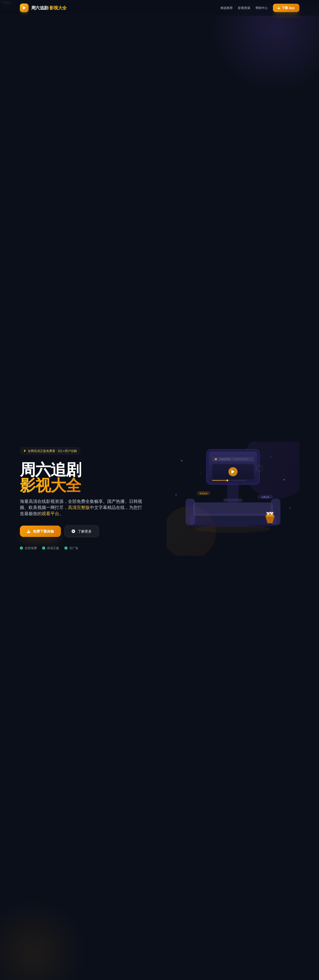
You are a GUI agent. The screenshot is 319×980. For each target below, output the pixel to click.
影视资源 (243, 8)
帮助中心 (260, 8)
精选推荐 (225, 8)
